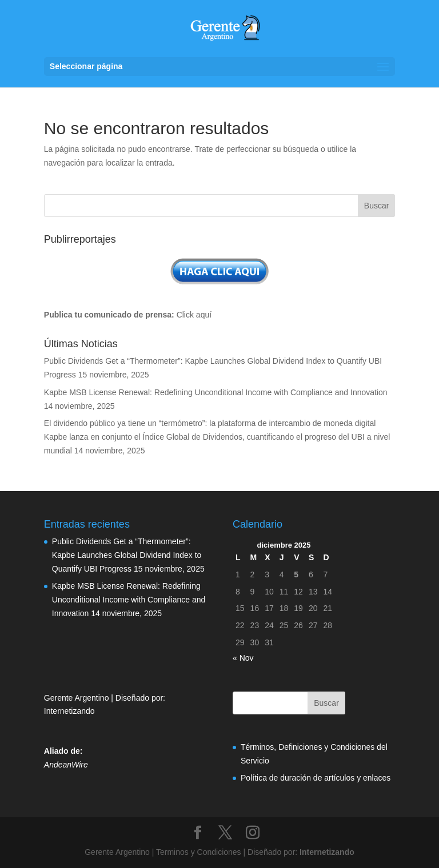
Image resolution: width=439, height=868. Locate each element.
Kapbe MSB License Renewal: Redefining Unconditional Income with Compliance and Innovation (216, 392)
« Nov (243, 658)
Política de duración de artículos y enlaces (316, 778)
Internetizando (69, 711)
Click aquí (194, 315)
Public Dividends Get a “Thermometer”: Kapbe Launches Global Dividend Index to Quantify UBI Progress (127, 555)
